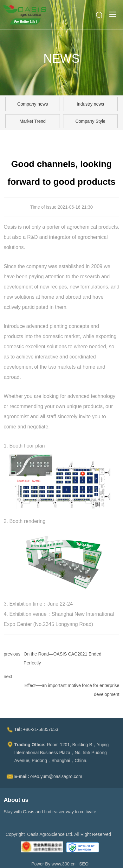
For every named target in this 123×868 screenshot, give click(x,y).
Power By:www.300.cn (53, 864)
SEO (84, 864)
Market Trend (33, 121)
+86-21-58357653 (41, 729)
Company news (33, 104)
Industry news (90, 104)
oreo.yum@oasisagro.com (56, 776)
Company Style (91, 121)
